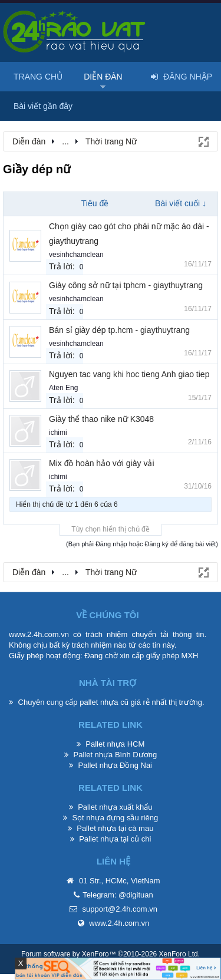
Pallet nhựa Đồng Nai (115, 765)
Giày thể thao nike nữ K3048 (101, 419)
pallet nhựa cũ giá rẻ (115, 702)
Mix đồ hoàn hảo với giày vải (102, 463)
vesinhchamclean (76, 255)
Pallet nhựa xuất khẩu (115, 807)
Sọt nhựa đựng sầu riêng (115, 818)
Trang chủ (38, 77)
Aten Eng (63, 388)
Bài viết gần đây (43, 106)
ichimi (58, 433)
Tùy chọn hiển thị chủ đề (110, 529)
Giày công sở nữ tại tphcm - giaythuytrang (126, 285)
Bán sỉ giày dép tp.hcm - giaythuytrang (119, 330)
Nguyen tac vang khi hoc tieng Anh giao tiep (129, 374)
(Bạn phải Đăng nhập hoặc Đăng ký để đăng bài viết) (142, 544)
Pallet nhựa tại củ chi (115, 839)
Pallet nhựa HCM (115, 744)
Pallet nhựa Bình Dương (115, 755)
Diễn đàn (103, 77)
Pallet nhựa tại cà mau (115, 828)
